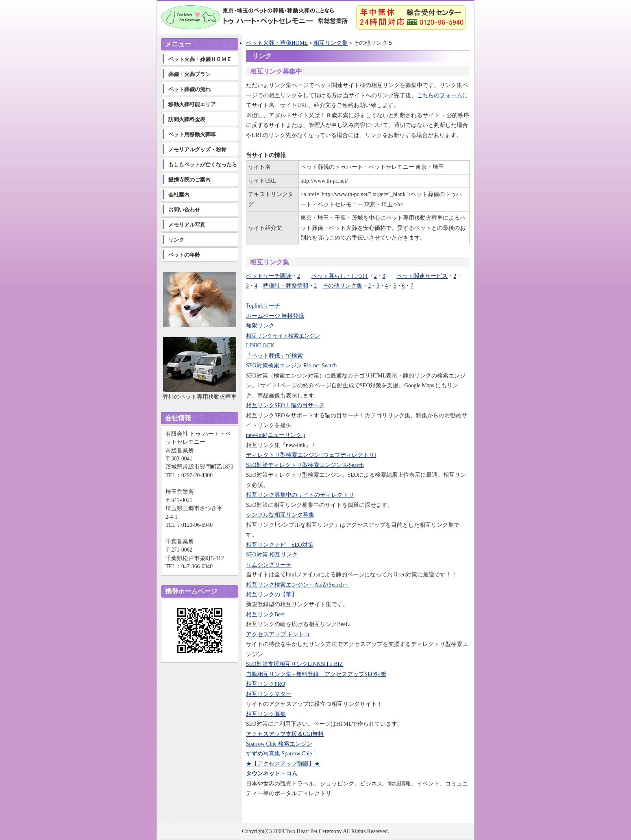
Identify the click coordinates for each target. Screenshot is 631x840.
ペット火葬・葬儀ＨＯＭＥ (200, 59)
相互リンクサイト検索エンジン (283, 336)
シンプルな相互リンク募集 (280, 515)
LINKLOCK (260, 346)
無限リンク (260, 326)
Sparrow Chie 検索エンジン (279, 744)
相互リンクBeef (265, 614)
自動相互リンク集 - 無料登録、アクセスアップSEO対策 (316, 674)
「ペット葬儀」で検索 (274, 356)
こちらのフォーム (440, 95)
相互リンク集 (331, 43)
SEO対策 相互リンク (272, 555)
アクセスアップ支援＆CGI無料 (285, 734)
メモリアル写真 (187, 225)
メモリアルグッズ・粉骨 (197, 149)
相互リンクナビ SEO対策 (280, 545)
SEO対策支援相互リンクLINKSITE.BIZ (294, 664)
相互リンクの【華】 (272, 595)
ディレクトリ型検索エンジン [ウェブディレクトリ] (311, 455)
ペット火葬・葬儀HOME (277, 43)
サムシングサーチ (269, 565)
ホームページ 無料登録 (275, 316)
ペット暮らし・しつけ (340, 276)
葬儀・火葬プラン (189, 74)
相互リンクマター (269, 694)
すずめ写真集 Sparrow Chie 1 (281, 754)
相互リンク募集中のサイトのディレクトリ (300, 495)
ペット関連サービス (422, 276)
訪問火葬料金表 (187, 119)
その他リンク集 (342, 286)
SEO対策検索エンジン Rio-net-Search (291, 365)
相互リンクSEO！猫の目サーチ (285, 405)
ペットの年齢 (184, 255)
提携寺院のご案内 (189, 180)
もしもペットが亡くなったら (203, 165)
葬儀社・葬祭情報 (286, 286)
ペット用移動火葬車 (192, 134)
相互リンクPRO (265, 684)
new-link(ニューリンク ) (275, 435)
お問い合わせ (184, 210)
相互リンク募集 (266, 714)
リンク (176, 240)
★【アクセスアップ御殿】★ (283, 764)
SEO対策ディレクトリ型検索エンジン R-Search (305, 465)
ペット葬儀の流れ (189, 89)
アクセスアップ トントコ (278, 634)
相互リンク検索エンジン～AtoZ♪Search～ (298, 585)
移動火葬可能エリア (192, 104)
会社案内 (179, 195)
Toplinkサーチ (263, 306)
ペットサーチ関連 (269, 276)
